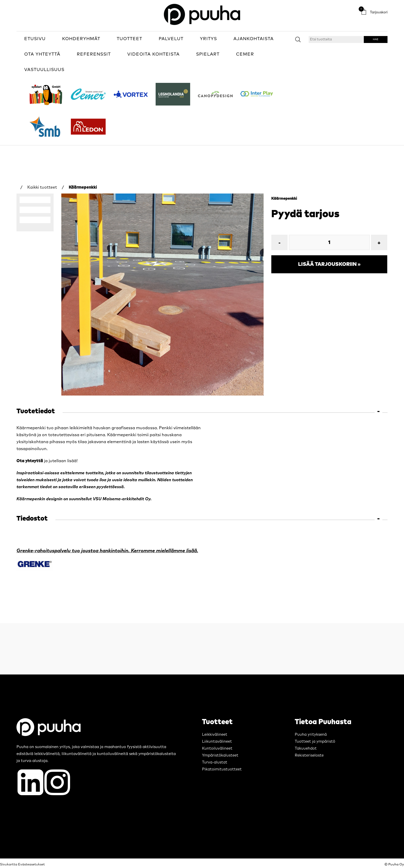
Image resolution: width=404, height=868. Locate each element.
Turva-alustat (215, 762)
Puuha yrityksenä (311, 735)
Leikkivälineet (215, 735)
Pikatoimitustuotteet (222, 769)
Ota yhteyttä (30, 461)
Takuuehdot (306, 748)
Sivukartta (9, 865)
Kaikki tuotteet (42, 187)
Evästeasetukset (31, 865)
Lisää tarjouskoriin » (329, 264)
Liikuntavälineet (217, 742)
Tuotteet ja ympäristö (315, 742)
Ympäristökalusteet (220, 755)
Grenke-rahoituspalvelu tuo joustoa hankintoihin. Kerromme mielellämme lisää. (107, 551)
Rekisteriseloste (309, 755)
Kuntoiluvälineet (217, 748)
